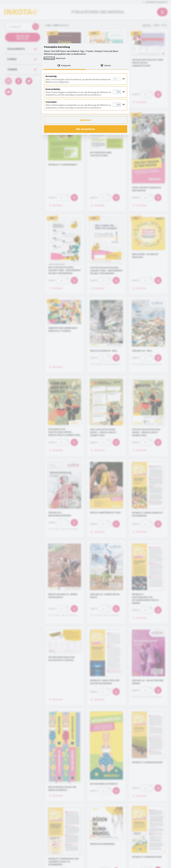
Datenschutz (49, 58)
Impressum (61, 58)
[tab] (65, 66)
